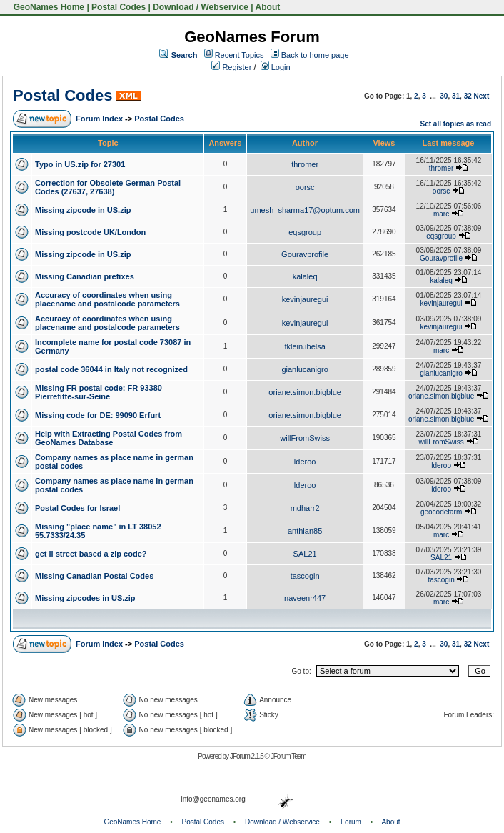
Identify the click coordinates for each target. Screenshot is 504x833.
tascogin (305, 576)
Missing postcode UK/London (90, 232)
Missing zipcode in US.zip (83, 210)
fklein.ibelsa (304, 346)
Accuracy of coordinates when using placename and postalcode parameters (107, 299)
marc (441, 214)
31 (456, 96)
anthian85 (305, 531)
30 (444, 96)
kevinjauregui (305, 299)
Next (482, 96)
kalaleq (305, 276)
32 (468, 96)
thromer (305, 164)
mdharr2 (305, 508)
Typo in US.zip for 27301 (80, 164)
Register (231, 67)
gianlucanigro (304, 369)
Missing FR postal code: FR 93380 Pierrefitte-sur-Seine (99, 392)
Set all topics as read (456, 124)
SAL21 (305, 554)
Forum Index (99, 119)
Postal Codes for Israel (77, 508)
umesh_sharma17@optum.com (305, 210)
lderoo (305, 462)
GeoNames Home (47, 7)
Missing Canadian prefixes (85, 276)
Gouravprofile (305, 254)
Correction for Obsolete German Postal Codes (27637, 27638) (108, 187)
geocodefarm (441, 512)
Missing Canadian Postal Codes (94, 576)
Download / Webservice (201, 7)
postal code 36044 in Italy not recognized (111, 369)
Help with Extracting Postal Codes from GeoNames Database (109, 438)
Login (276, 67)
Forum (351, 822)
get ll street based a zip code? (91, 554)
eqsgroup (305, 232)
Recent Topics (240, 55)
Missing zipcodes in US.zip (85, 598)
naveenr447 (305, 598)
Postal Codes (119, 7)
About (268, 7)
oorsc (305, 187)
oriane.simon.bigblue (305, 392)
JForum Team (288, 756)
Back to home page (315, 55)
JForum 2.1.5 (247, 756)
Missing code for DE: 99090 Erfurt (98, 415)
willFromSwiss (305, 438)
